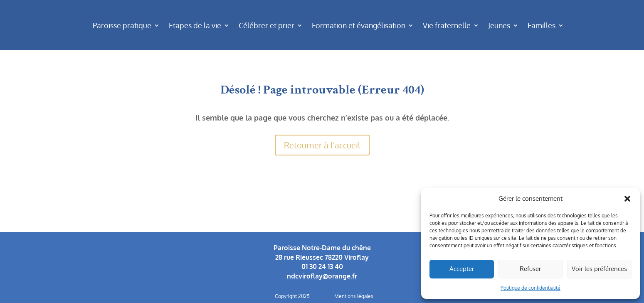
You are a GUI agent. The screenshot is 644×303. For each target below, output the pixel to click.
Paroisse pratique (122, 25)
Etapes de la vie (195, 25)
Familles (542, 25)
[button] (627, 199)
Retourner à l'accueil (322, 145)
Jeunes (499, 25)
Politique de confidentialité (530, 288)
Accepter (462, 269)
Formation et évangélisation (359, 25)
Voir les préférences (599, 269)
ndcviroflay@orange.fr (322, 276)
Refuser (530, 269)
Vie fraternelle (447, 25)
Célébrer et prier (266, 25)
